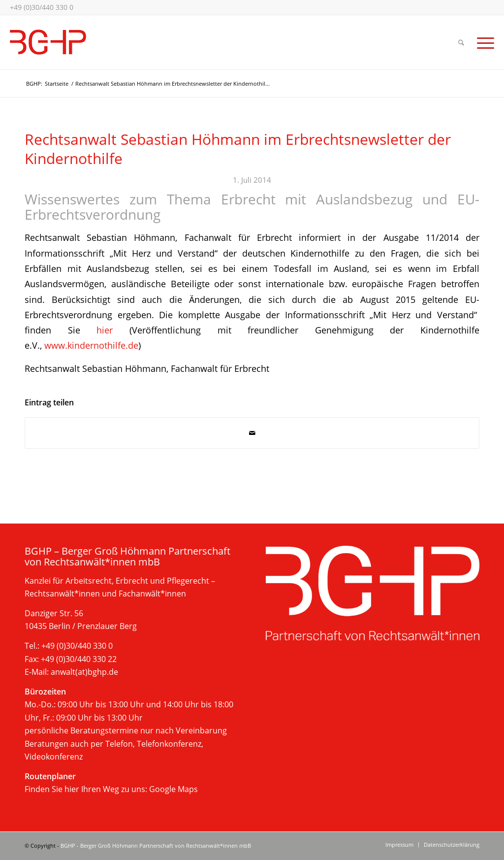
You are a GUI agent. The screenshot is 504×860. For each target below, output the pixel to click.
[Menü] (482, 42)
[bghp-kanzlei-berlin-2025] (48, 42)
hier (105, 330)
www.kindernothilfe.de (91, 345)
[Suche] (461, 42)
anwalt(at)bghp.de (84, 672)
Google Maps (173, 789)
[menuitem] (461, 42)
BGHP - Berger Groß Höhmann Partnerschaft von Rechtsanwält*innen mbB (156, 845)
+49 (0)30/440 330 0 (42, 7)
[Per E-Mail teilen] (252, 433)
